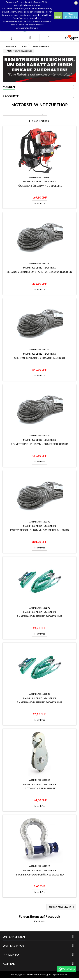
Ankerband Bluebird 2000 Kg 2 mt (40, 702)
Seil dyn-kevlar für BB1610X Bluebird (40, 358)
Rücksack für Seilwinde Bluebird (40, 186)
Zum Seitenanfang (62, 907)
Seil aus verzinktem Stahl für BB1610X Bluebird (39, 272)
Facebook (39, 921)
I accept (58, 15)
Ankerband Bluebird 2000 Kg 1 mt (40, 616)
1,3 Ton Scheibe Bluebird (40, 788)
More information (71, 15)
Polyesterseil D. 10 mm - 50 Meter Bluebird (40, 444)
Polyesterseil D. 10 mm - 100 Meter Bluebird (40, 530)
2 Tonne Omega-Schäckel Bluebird (40, 874)
